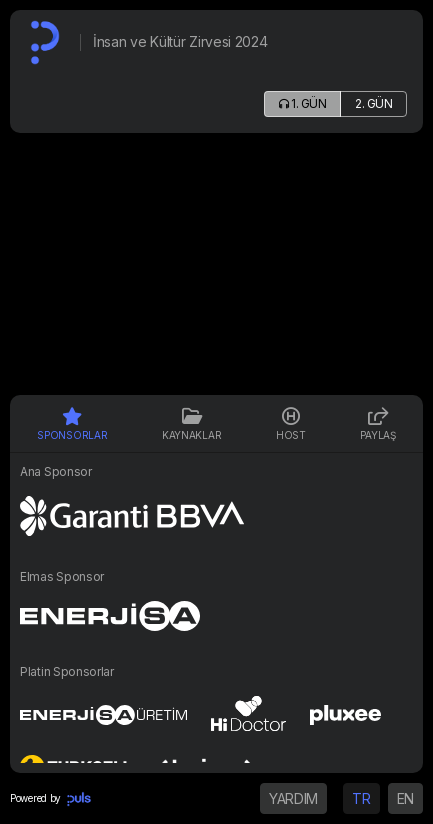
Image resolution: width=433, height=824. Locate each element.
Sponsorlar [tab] (72, 424)
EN (405, 798)
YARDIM (293, 798)
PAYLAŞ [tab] (377, 424)
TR (361, 798)
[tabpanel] (216, 613)
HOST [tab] (291, 424)
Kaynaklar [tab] (191, 424)
